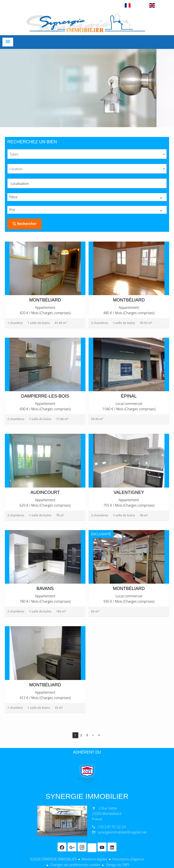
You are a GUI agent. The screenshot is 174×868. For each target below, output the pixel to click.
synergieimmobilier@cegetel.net (122, 832)
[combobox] (87, 154)
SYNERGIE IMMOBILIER (87, 796)
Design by (117, 865)
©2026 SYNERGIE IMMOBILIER (53, 859)
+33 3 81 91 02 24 (112, 827)
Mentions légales (94, 859)
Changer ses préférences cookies (75, 865)
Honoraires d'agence (128, 859)
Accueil (87, 23)
